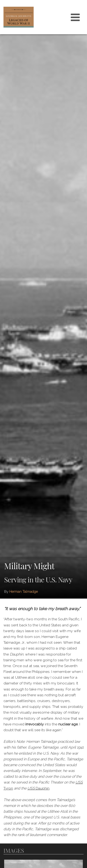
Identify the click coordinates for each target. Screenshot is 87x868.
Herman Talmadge (24, 592)
